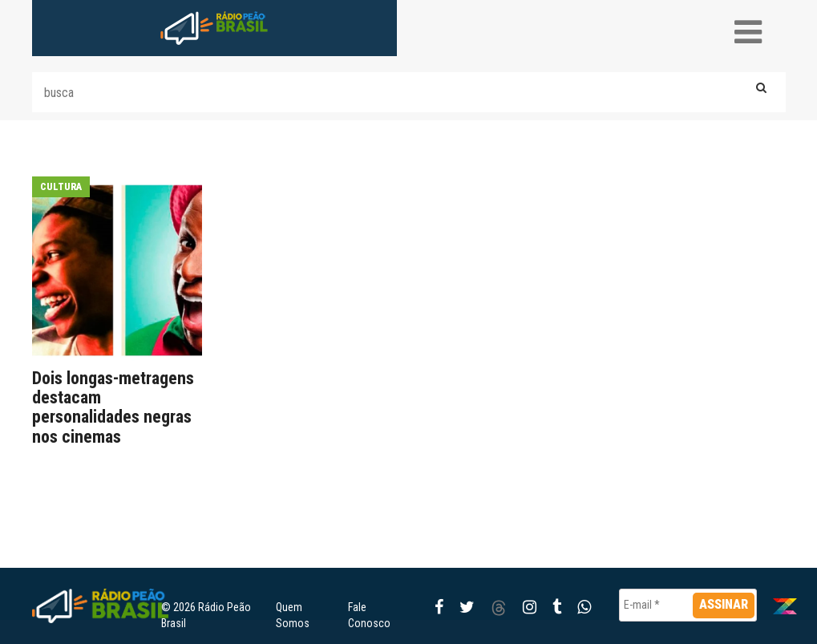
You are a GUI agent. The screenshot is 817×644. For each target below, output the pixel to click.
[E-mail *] (688, 605)
